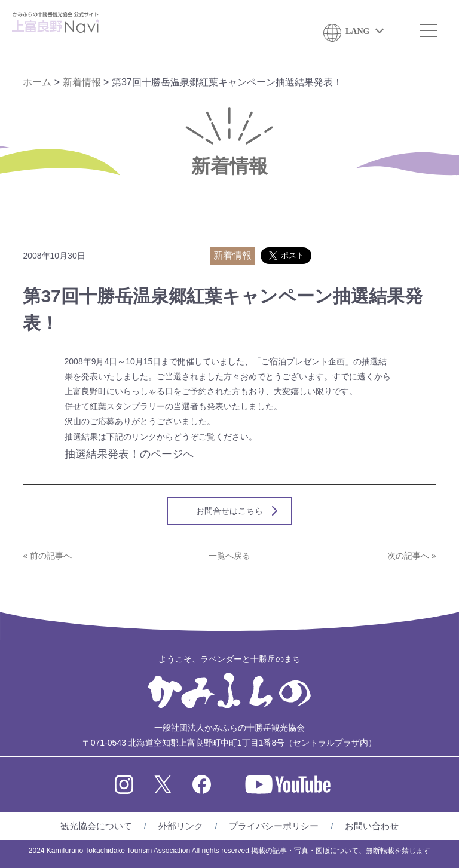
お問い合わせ (372, 826)
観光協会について (96, 826)
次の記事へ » (412, 556)
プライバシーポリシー (274, 826)
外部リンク (181, 826)
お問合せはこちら (229, 511)
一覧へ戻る (229, 556)
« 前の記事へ (47, 556)
